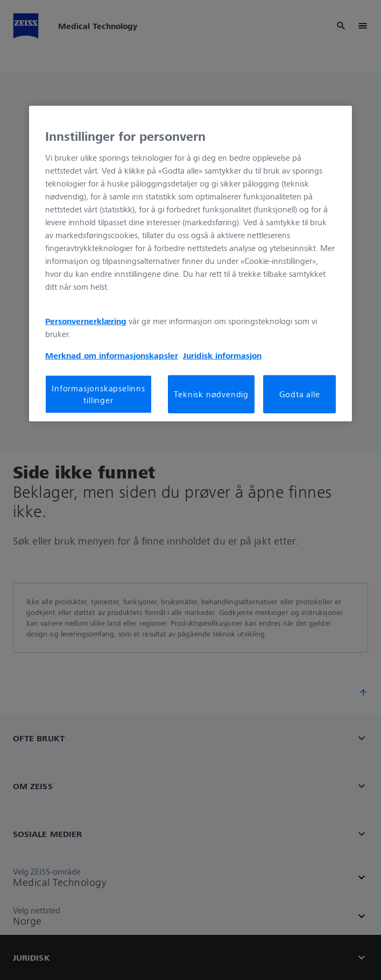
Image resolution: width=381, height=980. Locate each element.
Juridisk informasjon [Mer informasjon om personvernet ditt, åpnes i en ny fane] (222, 355)
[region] (190, 263)
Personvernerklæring (86, 321)
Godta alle (300, 394)
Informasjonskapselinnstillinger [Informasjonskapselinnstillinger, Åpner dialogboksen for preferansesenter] (98, 394)
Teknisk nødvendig (211, 394)
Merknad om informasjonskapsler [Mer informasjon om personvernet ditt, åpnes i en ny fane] (112, 355)
